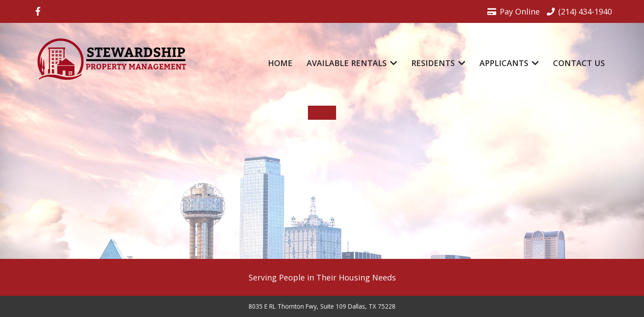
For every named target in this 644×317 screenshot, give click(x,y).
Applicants (509, 63)
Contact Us (579, 63)
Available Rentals (352, 63)
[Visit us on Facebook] (38, 11)
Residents (438, 63)
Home (280, 63)
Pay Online (514, 11)
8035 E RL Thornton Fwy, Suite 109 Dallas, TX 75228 (322, 306)
